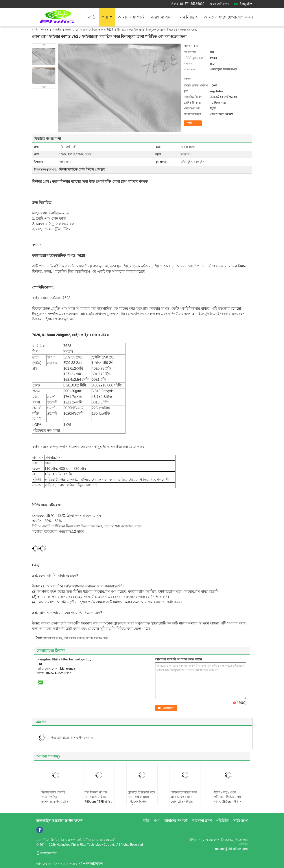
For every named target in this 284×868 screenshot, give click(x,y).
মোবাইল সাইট (46, 853)
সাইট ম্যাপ (240, 821)
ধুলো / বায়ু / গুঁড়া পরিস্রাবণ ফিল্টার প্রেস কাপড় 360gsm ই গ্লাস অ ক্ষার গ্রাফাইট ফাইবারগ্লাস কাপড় (228, 802)
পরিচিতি (222, 821)
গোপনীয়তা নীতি (47, 840)
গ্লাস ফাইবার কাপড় (61, 30)
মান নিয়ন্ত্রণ (188, 17)
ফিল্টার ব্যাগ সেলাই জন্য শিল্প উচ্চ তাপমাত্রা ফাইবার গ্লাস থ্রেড (55, 799)
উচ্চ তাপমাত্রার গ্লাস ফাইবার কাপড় (72, 738)
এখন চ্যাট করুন (219, 4)
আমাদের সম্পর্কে (131, 17)
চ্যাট (189, 123)
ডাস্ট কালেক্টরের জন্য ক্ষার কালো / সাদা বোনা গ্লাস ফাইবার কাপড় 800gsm (184, 799)
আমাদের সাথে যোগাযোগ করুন (228, 17)
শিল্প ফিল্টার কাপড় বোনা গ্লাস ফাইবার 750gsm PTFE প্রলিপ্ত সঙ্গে (99, 799)
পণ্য (105, 17)
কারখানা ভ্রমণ (162, 17)
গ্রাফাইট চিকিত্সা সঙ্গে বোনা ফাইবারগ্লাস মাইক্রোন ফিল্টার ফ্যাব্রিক (141, 799)
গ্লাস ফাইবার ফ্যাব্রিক (74, 638)
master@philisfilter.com (231, 849)
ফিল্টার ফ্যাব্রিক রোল (97, 638)
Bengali (246, 4)
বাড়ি (92, 17)
